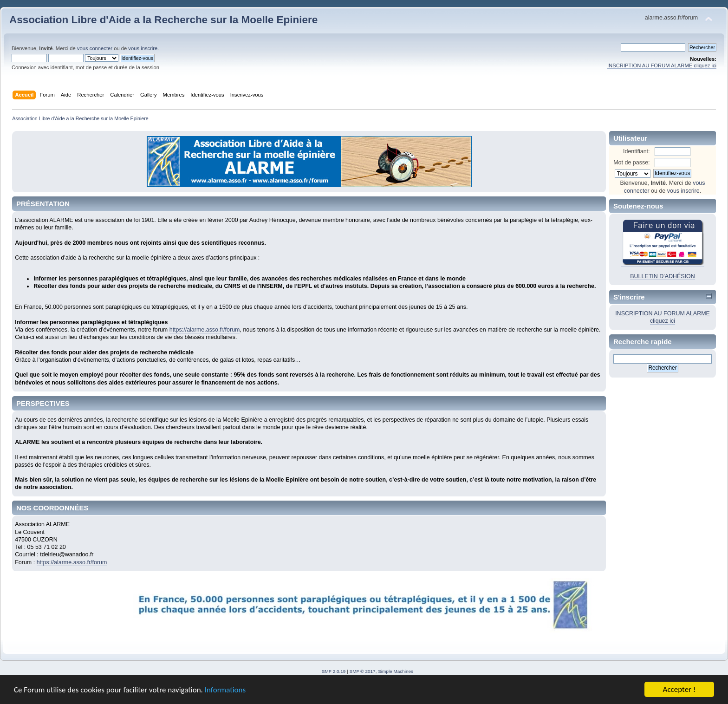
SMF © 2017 (363, 671)
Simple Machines (396, 671)
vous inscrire (143, 48)
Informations (225, 690)
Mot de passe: (631, 163)
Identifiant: (637, 151)
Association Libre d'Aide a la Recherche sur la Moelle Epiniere (163, 20)
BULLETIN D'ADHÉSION (663, 276)
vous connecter (95, 48)
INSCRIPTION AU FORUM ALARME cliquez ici (662, 65)
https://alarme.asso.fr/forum (205, 330)
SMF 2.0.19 (334, 671)
